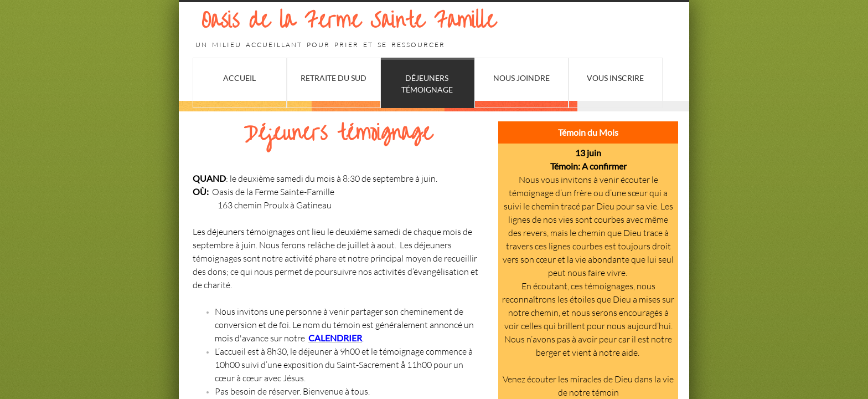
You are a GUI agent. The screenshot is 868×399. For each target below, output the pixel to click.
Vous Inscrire (615, 78)
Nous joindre (521, 78)
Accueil (239, 78)
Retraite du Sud (334, 78)
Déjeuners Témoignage (427, 84)
